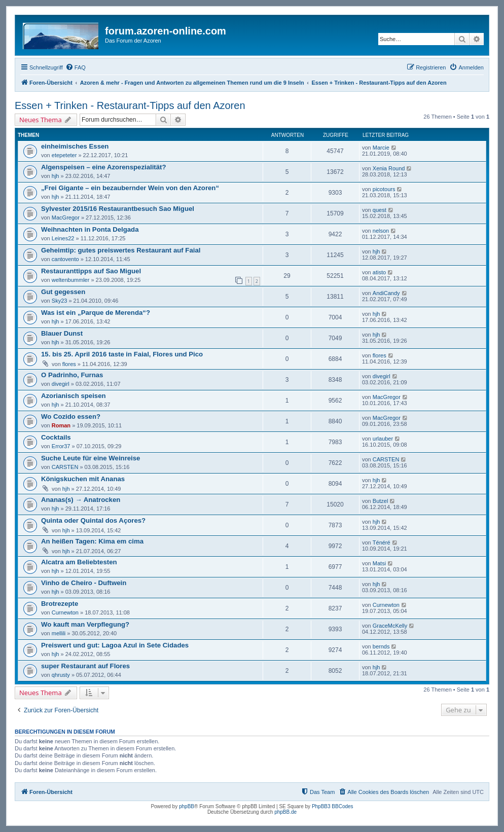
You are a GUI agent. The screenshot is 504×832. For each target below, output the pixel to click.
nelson (381, 231)
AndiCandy (386, 293)
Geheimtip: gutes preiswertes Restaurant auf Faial (121, 250)
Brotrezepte (60, 604)
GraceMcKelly (390, 626)
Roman (61, 425)
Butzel (381, 501)
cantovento (65, 259)
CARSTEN (65, 467)
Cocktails (56, 437)
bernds (381, 646)
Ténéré (382, 542)
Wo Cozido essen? (71, 417)
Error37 (61, 446)
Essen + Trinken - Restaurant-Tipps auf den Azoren (130, 105)
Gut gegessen (63, 292)
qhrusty (61, 675)
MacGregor (66, 218)
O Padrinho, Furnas (72, 375)
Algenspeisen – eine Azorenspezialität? (103, 167)
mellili (59, 633)
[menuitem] (76, 67)
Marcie (381, 148)
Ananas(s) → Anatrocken (81, 500)
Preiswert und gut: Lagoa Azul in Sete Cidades (115, 645)
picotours (384, 189)
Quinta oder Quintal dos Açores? (93, 520)
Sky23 (60, 301)
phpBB (187, 806)
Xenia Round (389, 168)
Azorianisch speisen (74, 396)
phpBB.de (285, 812)
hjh (56, 176)
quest (380, 210)
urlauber (383, 439)
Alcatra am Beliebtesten (79, 562)
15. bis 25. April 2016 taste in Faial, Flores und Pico (122, 354)
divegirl (61, 384)
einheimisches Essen (75, 146)
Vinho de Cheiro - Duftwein (84, 583)
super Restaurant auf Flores (85, 666)
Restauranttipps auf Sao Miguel (91, 271)
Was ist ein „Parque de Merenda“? (96, 313)
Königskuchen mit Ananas (83, 479)
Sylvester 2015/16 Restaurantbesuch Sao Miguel (118, 209)
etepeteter (64, 155)
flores (69, 364)
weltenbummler (71, 280)
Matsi (379, 563)
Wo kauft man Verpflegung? (85, 624)
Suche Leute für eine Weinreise (91, 458)
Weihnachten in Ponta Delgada (90, 229)
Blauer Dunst (62, 333)
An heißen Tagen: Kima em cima (92, 541)
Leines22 (63, 238)
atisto (379, 272)
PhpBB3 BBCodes (333, 806)
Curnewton (65, 612)
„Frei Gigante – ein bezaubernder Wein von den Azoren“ (130, 188)
